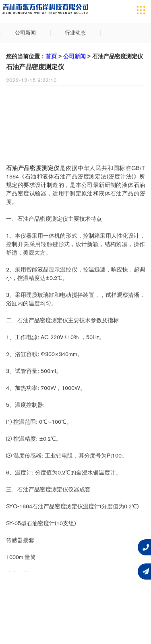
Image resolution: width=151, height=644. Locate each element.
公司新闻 (25, 34)
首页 (51, 58)
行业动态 (75, 34)
